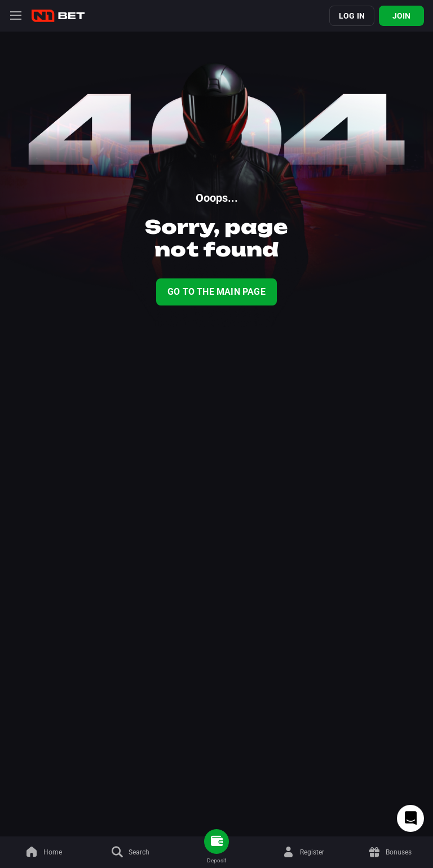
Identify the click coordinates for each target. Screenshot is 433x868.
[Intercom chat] (410, 818)
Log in (352, 16)
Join (402, 16)
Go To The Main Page (216, 292)
